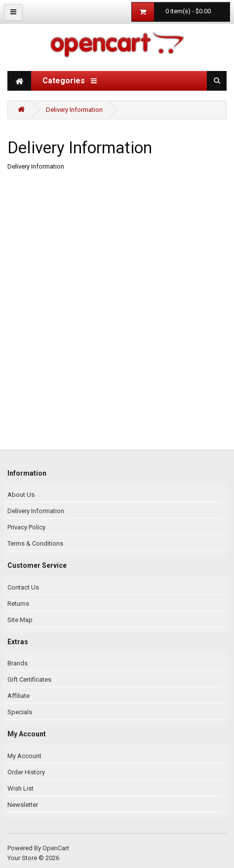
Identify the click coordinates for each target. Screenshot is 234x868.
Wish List (20, 788)
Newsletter (23, 805)
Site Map (20, 620)
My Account (24, 756)
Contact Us (23, 587)
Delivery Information (74, 110)
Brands (18, 663)
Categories (70, 81)
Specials (20, 712)
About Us (21, 495)
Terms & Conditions (35, 543)
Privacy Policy (26, 527)
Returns (18, 604)
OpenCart (56, 848)
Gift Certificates (29, 679)
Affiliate (19, 696)
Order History (26, 772)
